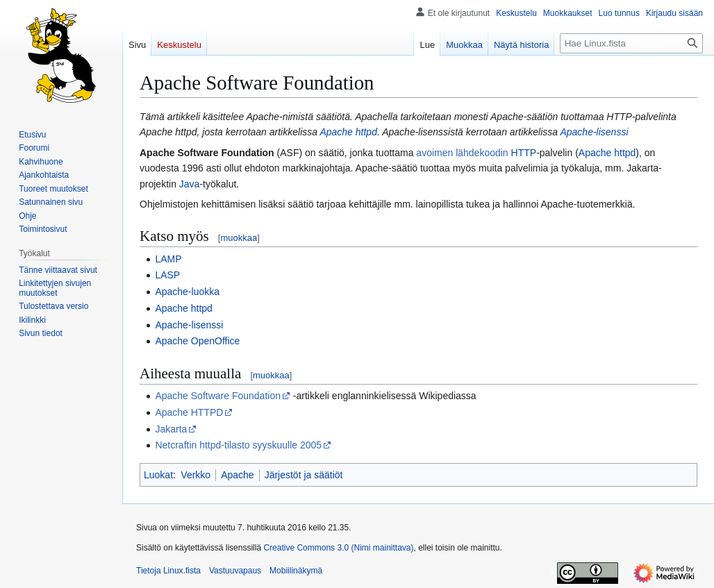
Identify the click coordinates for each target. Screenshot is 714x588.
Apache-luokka (187, 292)
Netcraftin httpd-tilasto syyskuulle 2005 (238, 445)
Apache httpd (348, 132)
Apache (237, 475)
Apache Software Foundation (218, 396)
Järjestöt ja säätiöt (304, 475)
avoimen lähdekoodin (462, 153)
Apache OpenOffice (197, 341)
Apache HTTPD (189, 412)
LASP (167, 275)
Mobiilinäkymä (296, 571)
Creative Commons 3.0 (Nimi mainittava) (338, 548)
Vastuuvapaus (235, 571)
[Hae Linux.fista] (631, 43)
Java (190, 184)
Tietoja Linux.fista (168, 571)
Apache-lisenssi (594, 132)
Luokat (158, 475)
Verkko (196, 475)
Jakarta (171, 429)
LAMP (168, 259)
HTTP (524, 153)
